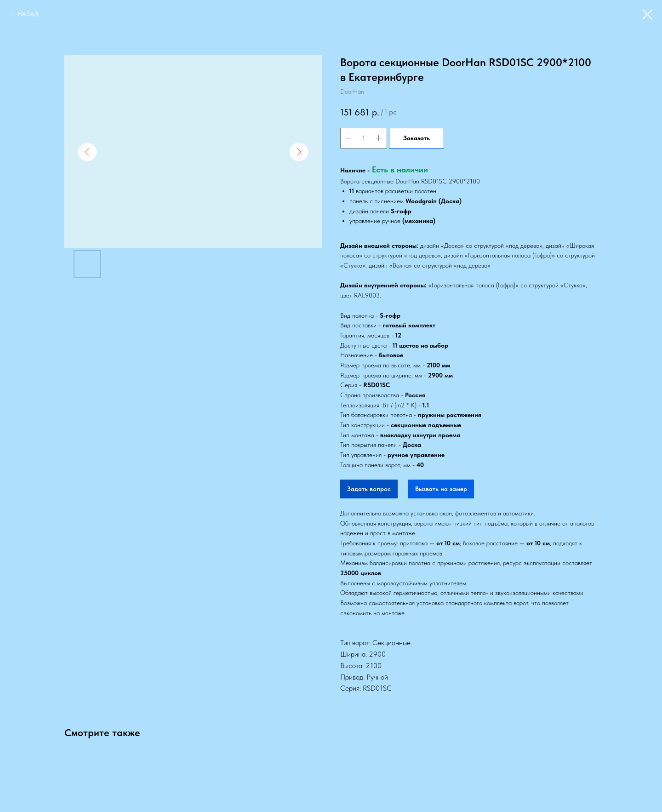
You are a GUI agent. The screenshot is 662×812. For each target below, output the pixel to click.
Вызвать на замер (441, 489)
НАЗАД (28, 14)
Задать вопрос (369, 489)
